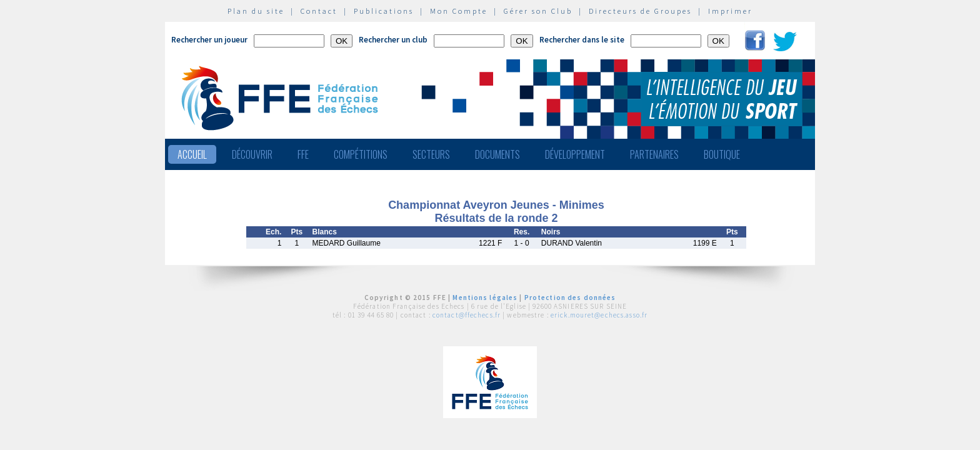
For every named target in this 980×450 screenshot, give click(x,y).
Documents (497, 154)
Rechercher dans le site (582, 40)
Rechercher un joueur (209, 40)
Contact (319, 11)
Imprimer (730, 11)
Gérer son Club (538, 11)
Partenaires (654, 154)
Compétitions (361, 154)
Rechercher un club (393, 40)
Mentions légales (485, 297)
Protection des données (570, 297)
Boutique (722, 154)
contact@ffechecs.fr (467, 315)
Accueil (192, 154)
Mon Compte (459, 11)
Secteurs (431, 154)
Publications (384, 11)
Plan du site (256, 11)
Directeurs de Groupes (640, 11)
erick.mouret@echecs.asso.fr (599, 315)
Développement (575, 154)
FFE (303, 154)
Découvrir (252, 154)
